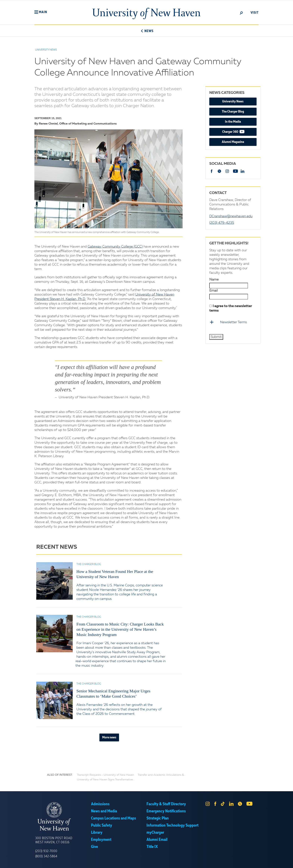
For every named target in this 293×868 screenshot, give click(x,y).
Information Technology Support (172, 825)
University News (233, 102)
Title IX (152, 847)
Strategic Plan (158, 818)
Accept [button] (196, 862)
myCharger (155, 833)
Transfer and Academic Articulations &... (162, 775)
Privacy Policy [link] (174, 862)
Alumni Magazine (233, 142)
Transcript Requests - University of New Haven (105, 775)
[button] (41, 12)
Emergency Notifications (166, 811)
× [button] (290, 860)
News (146, 31)
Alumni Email (157, 840)
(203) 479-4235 (222, 223)
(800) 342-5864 (46, 856)
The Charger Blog (233, 112)
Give (94, 847)
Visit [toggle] (255, 13)
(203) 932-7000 (46, 851)
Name (214, 280)
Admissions (100, 804)
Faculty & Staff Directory (166, 804)
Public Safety (102, 825)
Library (97, 833)
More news (109, 737)
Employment (101, 840)
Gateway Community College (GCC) (115, 247)
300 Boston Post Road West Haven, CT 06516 (54, 840)
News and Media (104, 811)
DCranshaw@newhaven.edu (231, 216)
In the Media (233, 122)
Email (213, 291)
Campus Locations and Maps (114, 818)
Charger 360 (239, 132)
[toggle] (241, 13)
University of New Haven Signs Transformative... (106, 780)
